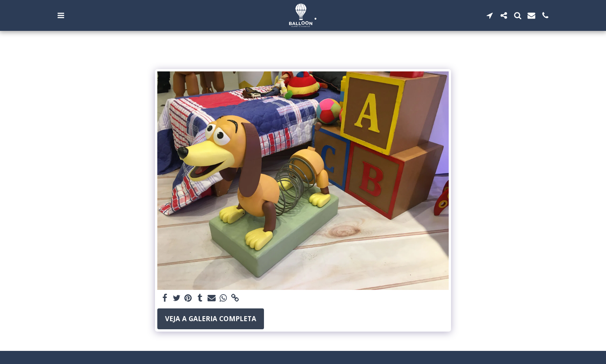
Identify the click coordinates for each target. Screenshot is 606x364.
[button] (61, 15)
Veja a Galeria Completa (211, 318)
